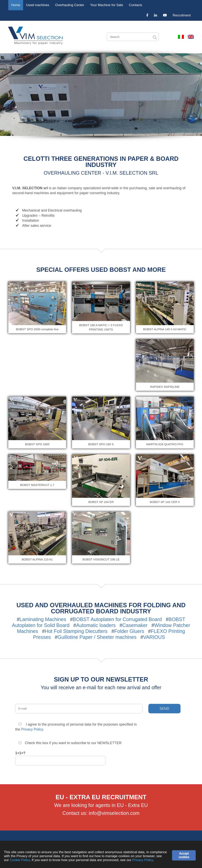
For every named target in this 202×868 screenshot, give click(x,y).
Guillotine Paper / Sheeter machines (97, 637)
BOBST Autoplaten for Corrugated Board (117, 619)
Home (16, 5)
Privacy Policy (32, 729)
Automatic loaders (96, 625)
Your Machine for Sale (107, 5)
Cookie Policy (20, 860)
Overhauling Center (70, 5)
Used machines (38, 5)
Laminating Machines (43, 619)
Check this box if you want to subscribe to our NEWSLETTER (70, 743)
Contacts (136, 5)
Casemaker (135, 625)
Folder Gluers (129, 631)
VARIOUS (154, 637)
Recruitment (182, 15)
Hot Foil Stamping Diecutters (76, 631)
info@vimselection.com (114, 813)
